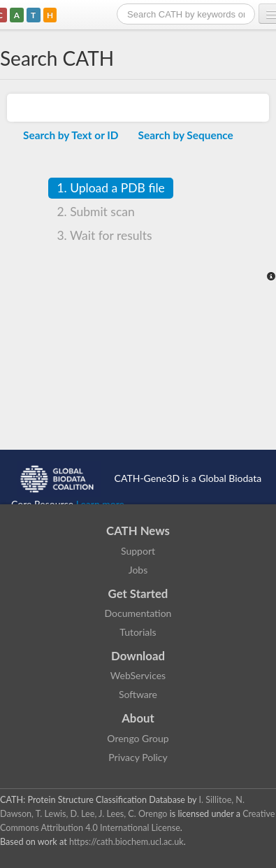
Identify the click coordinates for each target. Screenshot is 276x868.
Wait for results (104, 235)
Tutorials (138, 632)
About (138, 718)
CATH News (138, 531)
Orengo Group (138, 738)
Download (138, 656)
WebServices (138, 675)
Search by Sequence (186, 135)
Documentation (138, 613)
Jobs (138, 570)
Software (138, 694)
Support (138, 551)
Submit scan (95, 212)
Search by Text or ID (71, 135)
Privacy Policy (138, 757)
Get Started (138, 593)
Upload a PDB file (110, 188)
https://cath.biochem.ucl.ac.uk (126, 842)
